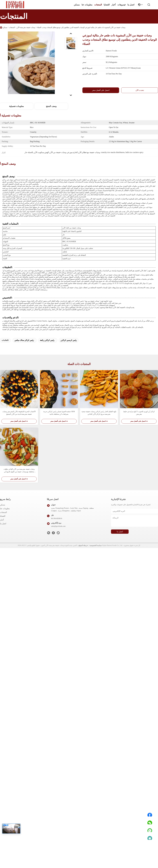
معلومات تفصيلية (17, 106)
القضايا (107, 5)
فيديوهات (121, 5)
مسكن (77, 5)
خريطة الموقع (83, 545)
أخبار (114, 5)
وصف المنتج (51, 106)
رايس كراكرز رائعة (47, 340)
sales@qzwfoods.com (58, 526)
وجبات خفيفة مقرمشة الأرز (26, 27)
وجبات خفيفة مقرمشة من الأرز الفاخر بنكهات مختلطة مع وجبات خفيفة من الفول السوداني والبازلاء (19, 471)
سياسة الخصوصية (96, 545)
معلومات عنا (87, 5)
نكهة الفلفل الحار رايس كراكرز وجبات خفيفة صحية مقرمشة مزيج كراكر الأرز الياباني (99, 413)
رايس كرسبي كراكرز (69, 340)
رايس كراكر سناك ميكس (24, 340)
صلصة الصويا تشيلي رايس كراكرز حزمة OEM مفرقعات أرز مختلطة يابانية (59, 413)
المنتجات (98, 5)
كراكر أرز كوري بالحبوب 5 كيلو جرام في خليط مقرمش (139, 413)
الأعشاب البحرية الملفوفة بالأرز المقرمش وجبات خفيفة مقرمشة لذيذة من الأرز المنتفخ (19, 413)
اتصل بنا (131, 5)
